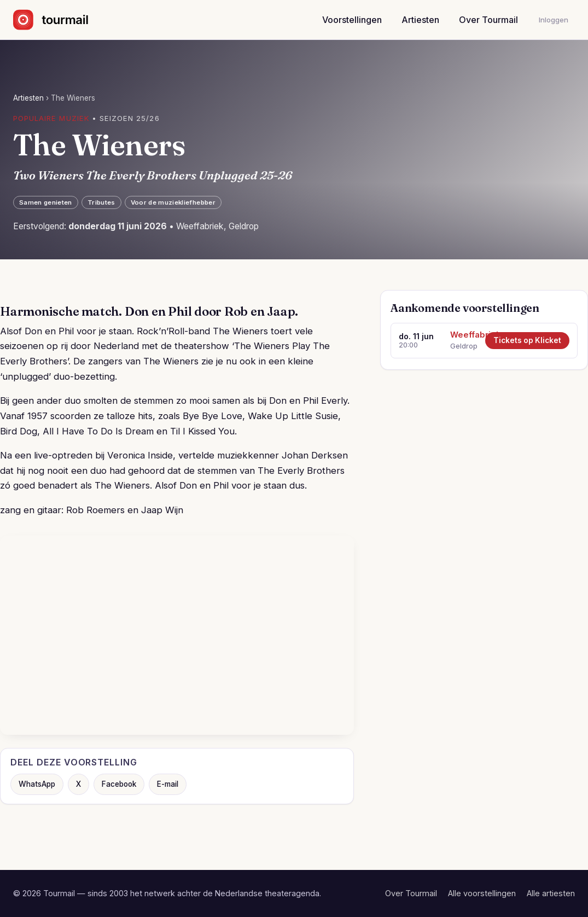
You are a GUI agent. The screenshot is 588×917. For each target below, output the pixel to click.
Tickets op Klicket (527, 340)
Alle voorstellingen (482, 893)
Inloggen (554, 20)
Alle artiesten (551, 893)
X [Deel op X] (78, 784)
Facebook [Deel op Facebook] (119, 784)
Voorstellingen (352, 20)
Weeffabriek (464, 335)
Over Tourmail (488, 20)
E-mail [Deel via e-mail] (168, 784)
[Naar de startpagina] (60, 20)
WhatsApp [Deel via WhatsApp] (37, 784)
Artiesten (420, 20)
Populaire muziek (51, 118)
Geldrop (464, 346)
